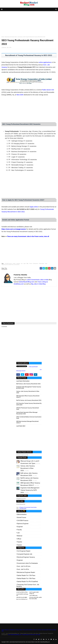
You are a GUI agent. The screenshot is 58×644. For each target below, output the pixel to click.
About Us (7, 630)
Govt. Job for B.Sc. (23, 569)
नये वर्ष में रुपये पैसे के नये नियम (22, 592)
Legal (25, 264)
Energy (14, 264)
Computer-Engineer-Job (25, 554)
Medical (20, 536)
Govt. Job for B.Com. (24, 566)
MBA (27, 264)
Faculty (19, 530)
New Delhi (20, 95)
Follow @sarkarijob (33, 367)
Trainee (19, 545)
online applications (45, 62)
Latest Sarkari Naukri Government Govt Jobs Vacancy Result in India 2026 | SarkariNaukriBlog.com (30, 642)
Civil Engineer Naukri (24, 551)
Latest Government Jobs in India (37, 280)
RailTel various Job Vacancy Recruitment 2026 (29, 400)
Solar (46, 264)
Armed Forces (22, 517)
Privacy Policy (19, 630)
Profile (49, 630)
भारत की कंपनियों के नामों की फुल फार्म (22, 595)
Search (35, 630)
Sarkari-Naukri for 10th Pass (26, 578)
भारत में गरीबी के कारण (33, 596)
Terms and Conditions (28, 630)
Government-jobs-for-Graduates (27, 563)
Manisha (4, 48)
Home (3, 37)
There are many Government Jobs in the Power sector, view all (28, 236)
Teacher (20, 542)
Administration (22, 514)
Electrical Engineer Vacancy (26, 557)
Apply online (34, 207)
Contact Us (40, 630)
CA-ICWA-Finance (8, 264)
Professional (35, 264)
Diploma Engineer (23, 524)
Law (22, 264)
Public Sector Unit (48, 90)
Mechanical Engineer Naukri (26, 572)
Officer (19, 539)
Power (31, 264)
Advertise (45, 630)
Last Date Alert (23, 509)
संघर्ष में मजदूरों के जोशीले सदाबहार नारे (34, 593)
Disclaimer (12, 630)
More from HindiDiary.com (22, 599)
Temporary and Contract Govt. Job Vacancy (14, 37)
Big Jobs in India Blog (38, 284)
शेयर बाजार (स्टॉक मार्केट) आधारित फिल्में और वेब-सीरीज (36, 598)
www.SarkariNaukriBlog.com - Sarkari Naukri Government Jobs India (24, 635)
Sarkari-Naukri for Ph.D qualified (27, 582)
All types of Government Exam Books (28, 507)
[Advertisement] (29, 23)
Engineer (18, 264)
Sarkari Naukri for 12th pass (26, 575)
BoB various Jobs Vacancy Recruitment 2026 (28, 384)
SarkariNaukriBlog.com (26, 282)
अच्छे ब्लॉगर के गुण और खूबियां (22, 597)
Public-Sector (41, 264)
